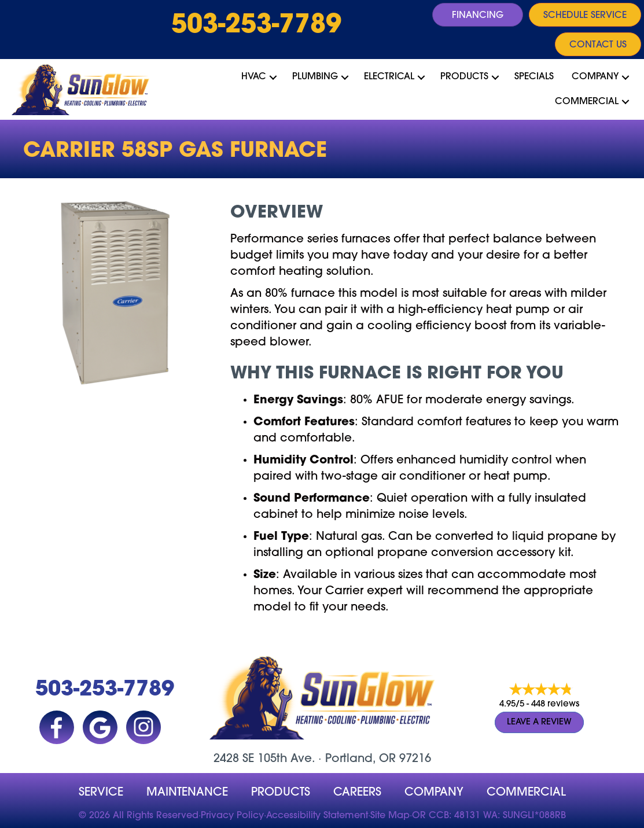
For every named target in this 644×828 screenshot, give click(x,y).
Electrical (389, 77)
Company (595, 77)
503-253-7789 (256, 26)
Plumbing (315, 77)
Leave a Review (539, 722)
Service (101, 793)
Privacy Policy (232, 816)
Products (464, 77)
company (434, 793)
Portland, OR (360, 759)
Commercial (587, 102)
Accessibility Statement (317, 816)
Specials (534, 77)
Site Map (390, 816)
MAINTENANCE (187, 793)
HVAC (254, 77)
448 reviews (555, 704)
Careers (357, 793)
